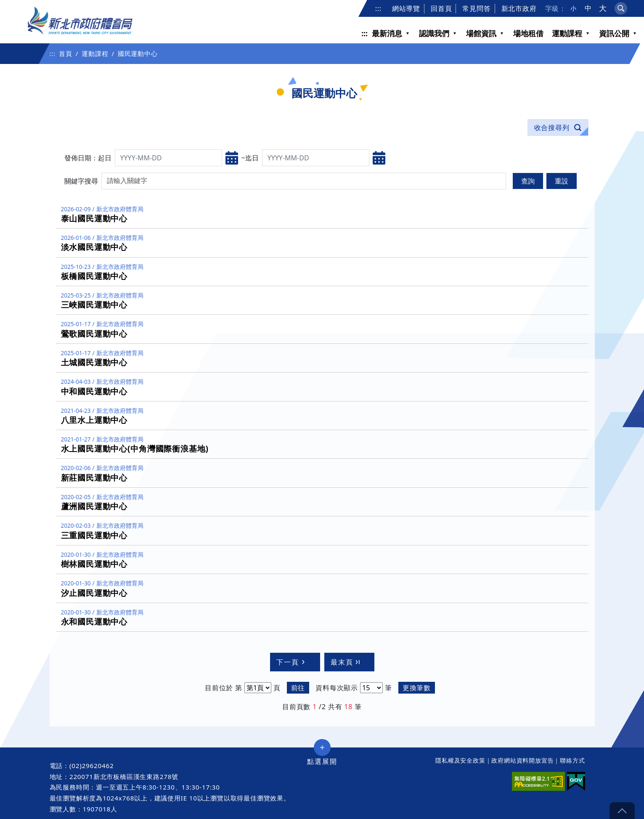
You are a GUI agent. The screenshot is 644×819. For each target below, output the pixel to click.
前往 (298, 688)
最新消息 (387, 33)
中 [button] (588, 8)
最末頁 (346, 662)
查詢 (528, 181)
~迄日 (250, 158)
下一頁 (292, 662)
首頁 (66, 53)
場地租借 (528, 33)
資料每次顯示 (337, 688)
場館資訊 (481, 33)
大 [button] (603, 8)
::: (378, 8)
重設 (562, 181)
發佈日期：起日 (88, 158)
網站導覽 (406, 8)
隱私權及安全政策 (460, 760)
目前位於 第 (224, 688)
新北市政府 (519, 8)
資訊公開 (614, 33)
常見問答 (476, 8)
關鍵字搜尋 (81, 181)
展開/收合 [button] (322, 747)
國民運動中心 (138, 53)
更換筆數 (417, 688)
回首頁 (441, 8)
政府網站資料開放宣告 (522, 760)
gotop (622, 811)
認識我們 (434, 33)
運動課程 (567, 33)
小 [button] (574, 8)
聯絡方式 (572, 760)
